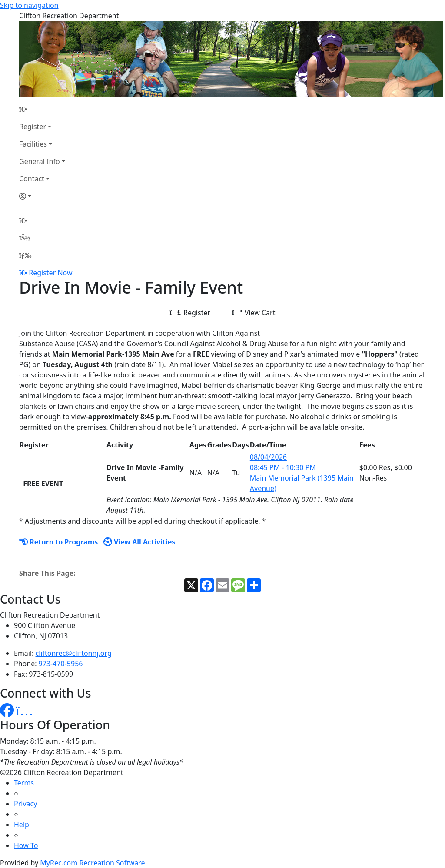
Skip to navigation (29, 5)
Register (33, 127)
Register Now (50, 273)
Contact (32, 179)
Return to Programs (58, 542)
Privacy (25, 804)
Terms (24, 783)
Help (22, 825)
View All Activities (139, 542)
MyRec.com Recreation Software (92, 863)
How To (26, 845)
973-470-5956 (61, 664)
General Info (40, 161)
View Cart (254, 313)
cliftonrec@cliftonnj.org (74, 653)
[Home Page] (42, 109)
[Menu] (25, 255)
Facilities (33, 144)
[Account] (42, 196)
